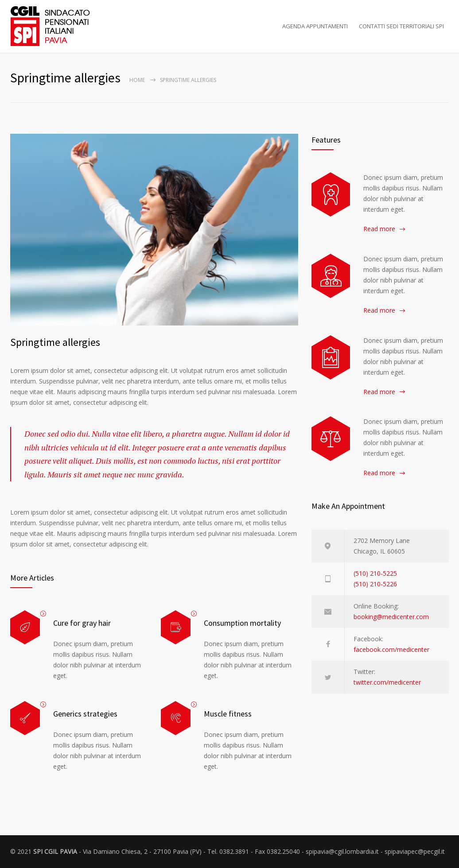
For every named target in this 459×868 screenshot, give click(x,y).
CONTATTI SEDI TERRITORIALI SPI (401, 26)
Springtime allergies (55, 342)
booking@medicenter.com (391, 617)
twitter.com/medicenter (387, 682)
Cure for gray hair (82, 623)
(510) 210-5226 (375, 584)
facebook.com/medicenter (391, 649)
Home (137, 80)
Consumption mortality (242, 623)
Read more (379, 229)
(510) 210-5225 (375, 573)
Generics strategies (85, 714)
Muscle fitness (228, 714)
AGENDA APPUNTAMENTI (315, 26)
